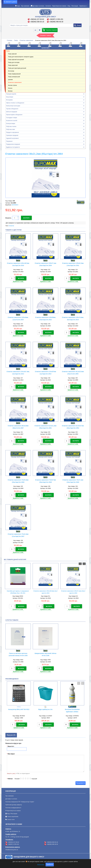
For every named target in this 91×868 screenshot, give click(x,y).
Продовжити (81, 780)
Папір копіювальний (14, 77)
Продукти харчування (12, 132)
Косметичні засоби (12, 121)
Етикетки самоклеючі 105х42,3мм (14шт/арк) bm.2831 (73, 264)
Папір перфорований (14, 74)
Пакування (9, 141)
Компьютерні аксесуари (13, 106)
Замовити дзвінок (11, 2)
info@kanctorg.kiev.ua (12, 847)
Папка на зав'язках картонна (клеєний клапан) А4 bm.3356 (18, 652)
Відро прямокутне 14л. (45, 707)
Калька (10, 88)
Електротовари (11, 123)
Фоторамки (9, 100)
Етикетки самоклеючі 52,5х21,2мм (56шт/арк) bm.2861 (45, 426)
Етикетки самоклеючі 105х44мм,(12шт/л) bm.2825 (18, 318)
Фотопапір (11, 71)
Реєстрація (75, 6)
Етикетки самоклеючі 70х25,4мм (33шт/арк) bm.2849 (18, 480)
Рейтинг (10, 776)
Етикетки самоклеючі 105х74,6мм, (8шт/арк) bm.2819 (73, 318)
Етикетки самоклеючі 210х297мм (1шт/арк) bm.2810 (45, 372)
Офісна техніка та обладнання (15, 103)
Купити (26, 218)
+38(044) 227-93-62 (37, 19)
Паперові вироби (11, 94)
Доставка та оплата (38, 6)
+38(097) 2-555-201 (56, 19)
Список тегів (11, 817)
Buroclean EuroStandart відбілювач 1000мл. (72, 708)
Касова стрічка (12, 85)
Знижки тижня (45, 35)
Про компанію (25, 6)
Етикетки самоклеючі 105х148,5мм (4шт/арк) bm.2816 (18, 264)
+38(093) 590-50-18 (37, 22)
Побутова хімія (10, 129)
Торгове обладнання (12, 109)
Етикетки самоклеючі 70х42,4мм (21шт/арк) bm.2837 (18, 534)
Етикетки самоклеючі (26, 40)
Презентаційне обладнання (14, 115)
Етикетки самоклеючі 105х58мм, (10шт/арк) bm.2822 (45, 318)
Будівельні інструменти (13, 147)
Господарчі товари (12, 118)
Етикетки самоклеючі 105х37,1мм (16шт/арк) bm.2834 (45, 264)
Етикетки (11, 225)
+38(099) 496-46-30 (56, 22)
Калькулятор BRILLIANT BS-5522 (19, 707)
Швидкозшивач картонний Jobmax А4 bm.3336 (45, 652)
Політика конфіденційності (13, 805)
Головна (9, 40)
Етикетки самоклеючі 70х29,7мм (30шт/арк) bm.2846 (45, 480)
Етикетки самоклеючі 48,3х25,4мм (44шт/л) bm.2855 (73, 372)
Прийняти (50, 864)
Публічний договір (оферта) (14, 802)
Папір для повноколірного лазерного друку (21, 57)
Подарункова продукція (13, 144)
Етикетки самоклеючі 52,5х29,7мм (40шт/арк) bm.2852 (73, 426)
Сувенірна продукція (12, 135)
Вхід (69, 6)
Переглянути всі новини (59, 6)
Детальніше (41, 865)
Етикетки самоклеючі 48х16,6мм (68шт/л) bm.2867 (18, 426)
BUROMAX (15, 205)
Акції (18, 6)
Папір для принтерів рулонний (17, 68)
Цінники (10, 80)
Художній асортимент (12, 138)
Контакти (48, 6)
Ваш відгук (11, 751)
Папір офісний (12, 54)
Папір (16, 40)
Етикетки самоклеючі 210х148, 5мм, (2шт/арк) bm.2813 (18, 372)
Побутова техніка (11, 126)
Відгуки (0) (11, 733)
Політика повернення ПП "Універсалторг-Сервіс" (20, 799)
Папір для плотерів (14, 62)
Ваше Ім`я (11, 744)
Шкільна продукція (12, 112)
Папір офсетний (13, 65)
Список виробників (13, 814)
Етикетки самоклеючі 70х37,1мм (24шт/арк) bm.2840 (73, 480)
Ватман (10, 91)
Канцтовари (10, 97)
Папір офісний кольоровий (16, 60)
